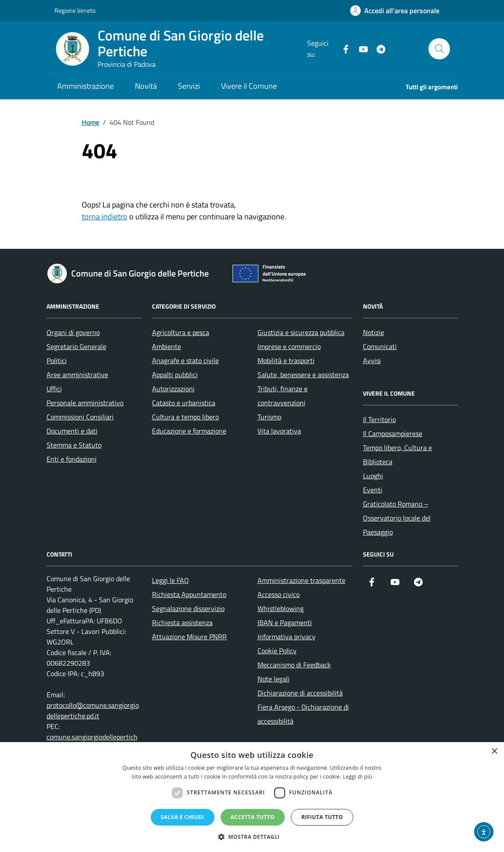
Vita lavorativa (279, 431)
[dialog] (252, 797)
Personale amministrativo (85, 403)
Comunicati (380, 346)
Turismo (269, 417)
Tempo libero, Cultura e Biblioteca (397, 455)
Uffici (54, 389)
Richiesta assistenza (182, 623)
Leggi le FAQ (170, 580)
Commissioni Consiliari (80, 417)
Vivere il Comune (249, 86)
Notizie (373, 332)
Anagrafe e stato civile (185, 360)
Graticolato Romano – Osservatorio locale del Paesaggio (397, 518)
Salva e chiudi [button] (183, 817)
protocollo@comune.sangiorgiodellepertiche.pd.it (93, 710)
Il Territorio (379, 419)
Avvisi (372, 360)
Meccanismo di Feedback (294, 665)
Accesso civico (279, 594)
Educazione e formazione (189, 431)
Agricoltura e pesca (181, 332)
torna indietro (105, 217)
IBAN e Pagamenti (285, 623)
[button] (252, 837)
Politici (57, 360)
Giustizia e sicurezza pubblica (301, 332)
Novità (146, 86)
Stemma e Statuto (74, 445)
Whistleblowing (281, 608)
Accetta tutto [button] (253, 817)
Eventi (373, 490)
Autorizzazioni (173, 389)
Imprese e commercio (289, 346)
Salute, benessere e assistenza (303, 375)
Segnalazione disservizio (188, 608)
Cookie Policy (277, 651)
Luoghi (373, 476)
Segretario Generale (76, 346)
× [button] (494, 752)
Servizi (189, 86)
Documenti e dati (72, 431)
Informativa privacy (286, 637)
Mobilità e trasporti (286, 360)
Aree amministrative (77, 375)
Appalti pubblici (175, 375)
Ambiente (167, 346)
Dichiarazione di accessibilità (300, 693)
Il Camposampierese (393, 433)
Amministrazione (85, 86)
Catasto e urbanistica (184, 403)
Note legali (274, 679)
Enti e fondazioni (72, 459)
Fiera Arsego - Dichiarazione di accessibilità (303, 714)
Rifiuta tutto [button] (322, 817)
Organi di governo (73, 332)
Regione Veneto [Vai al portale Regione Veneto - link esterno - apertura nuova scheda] (75, 10)
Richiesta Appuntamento (189, 594)
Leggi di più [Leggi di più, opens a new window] (357, 777)
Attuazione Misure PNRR (189, 637)
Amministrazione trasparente (301, 580)
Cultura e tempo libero (185, 417)
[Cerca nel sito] (439, 49)
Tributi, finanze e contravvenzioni (283, 396)
